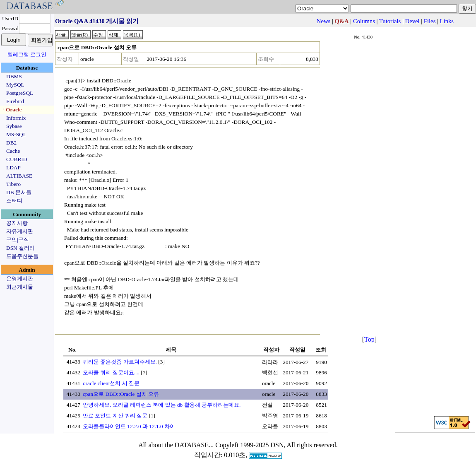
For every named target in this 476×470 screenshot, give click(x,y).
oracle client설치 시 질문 (111, 383)
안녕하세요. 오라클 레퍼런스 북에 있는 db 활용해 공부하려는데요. (162, 405)
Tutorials (390, 21)
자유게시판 (20, 231)
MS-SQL (16, 134)
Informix (16, 118)
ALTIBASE (19, 176)
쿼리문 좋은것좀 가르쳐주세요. (120, 362)
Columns (364, 21)
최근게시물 (20, 287)
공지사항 (17, 223)
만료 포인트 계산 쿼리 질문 (115, 416)
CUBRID (17, 159)
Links (447, 21)
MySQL (15, 85)
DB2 (11, 143)
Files (430, 21)
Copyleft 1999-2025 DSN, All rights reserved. (276, 445)
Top (369, 339)
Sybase (14, 126)
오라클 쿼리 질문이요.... (111, 372)
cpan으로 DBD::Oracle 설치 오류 (121, 394)
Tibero (13, 184)
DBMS (14, 76)
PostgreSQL (20, 93)
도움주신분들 (22, 256)
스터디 (14, 201)
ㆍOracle (11, 110)
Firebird (15, 101)
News (323, 21)
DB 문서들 (19, 192)
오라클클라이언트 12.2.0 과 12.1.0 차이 (129, 426)
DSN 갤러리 (20, 248)
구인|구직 (18, 240)
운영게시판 (20, 278)
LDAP (13, 168)
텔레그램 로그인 (27, 54)
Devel (412, 21)
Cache (13, 151)
